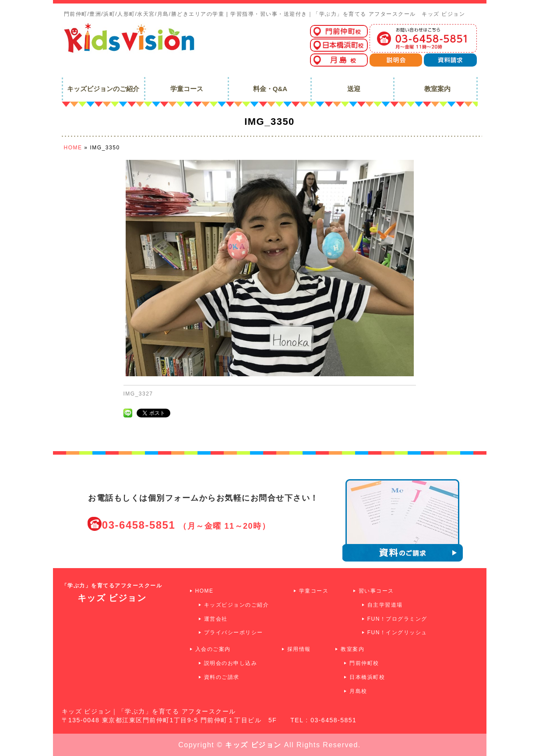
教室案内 (352, 649)
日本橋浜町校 (367, 677)
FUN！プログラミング (397, 619)
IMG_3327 (138, 394)
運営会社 (216, 619)
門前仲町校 (364, 663)
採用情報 (299, 649)
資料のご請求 (222, 677)
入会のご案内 (213, 649)
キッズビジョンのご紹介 (237, 605)
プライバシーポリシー (234, 632)
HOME (204, 591)
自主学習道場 (385, 605)
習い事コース (376, 591)
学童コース (314, 591)
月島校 (358, 691)
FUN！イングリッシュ (397, 632)
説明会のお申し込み (231, 663)
